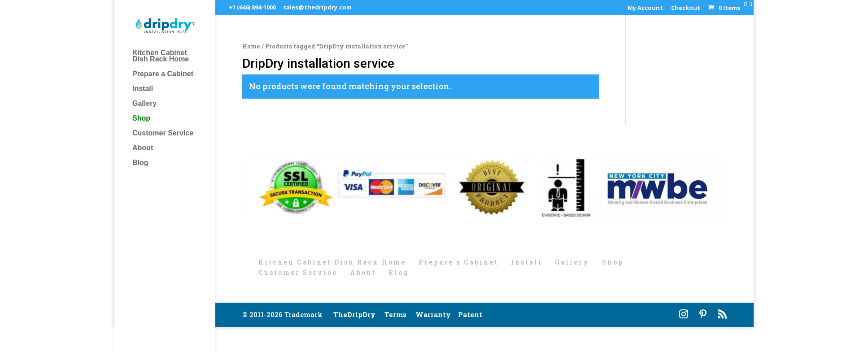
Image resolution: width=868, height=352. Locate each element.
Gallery (144, 104)
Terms (395, 314)
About (143, 148)
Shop (141, 119)
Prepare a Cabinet (163, 74)
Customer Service (163, 133)
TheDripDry (354, 314)
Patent (470, 314)
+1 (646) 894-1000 (252, 7)
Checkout (686, 8)
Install (143, 89)
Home (251, 46)
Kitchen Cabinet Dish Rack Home (161, 56)
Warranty (433, 314)
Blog (140, 163)
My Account (645, 8)
